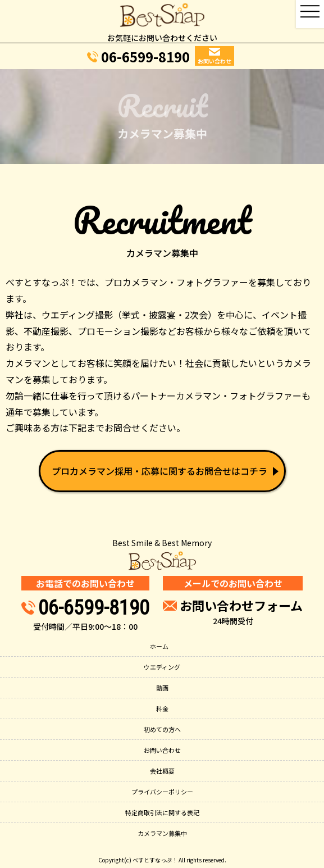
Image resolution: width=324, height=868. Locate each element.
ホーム (159, 646)
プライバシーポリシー (162, 792)
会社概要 (162, 771)
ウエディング (162, 667)
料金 (162, 708)
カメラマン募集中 (162, 833)
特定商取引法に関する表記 (162, 812)
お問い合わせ (162, 750)
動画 (162, 688)
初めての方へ (162, 729)
